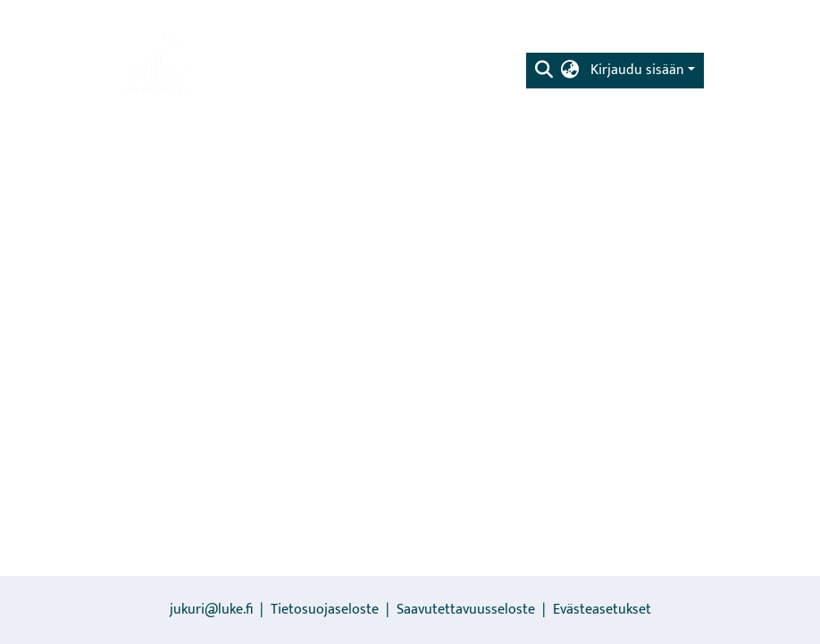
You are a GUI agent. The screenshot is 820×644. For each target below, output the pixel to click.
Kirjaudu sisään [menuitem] (637, 70)
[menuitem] (570, 71)
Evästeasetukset (602, 610)
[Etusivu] (156, 58)
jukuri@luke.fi (211, 610)
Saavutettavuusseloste (466, 610)
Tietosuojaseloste (325, 610)
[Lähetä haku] (544, 71)
